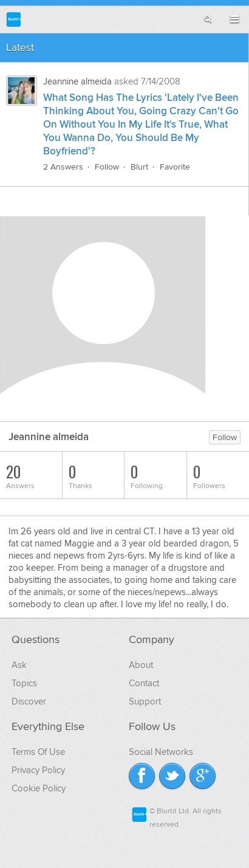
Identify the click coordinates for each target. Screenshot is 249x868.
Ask (19, 665)
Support (145, 701)
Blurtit (14, 19)
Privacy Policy (38, 770)
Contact (144, 683)
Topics (24, 683)
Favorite (175, 167)
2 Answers (63, 167)
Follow (107, 167)
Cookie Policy (39, 788)
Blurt (139, 167)
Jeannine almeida (77, 81)
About (141, 665)
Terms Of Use (38, 752)
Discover (29, 701)
